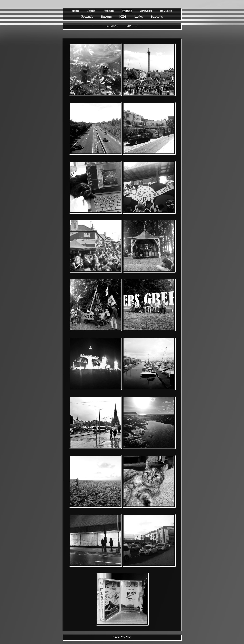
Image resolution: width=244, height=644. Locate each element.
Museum (106, 17)
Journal (87, 17)
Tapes (91, 11)
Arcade (109, 11)
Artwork (146, 11)
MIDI (123, 17)
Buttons (157, 17)
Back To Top (122, 637)
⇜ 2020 (113, 26)
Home (75, 11)
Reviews (166, 11)
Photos (127, 11)
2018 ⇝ (132, 26)
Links (139, 17)
